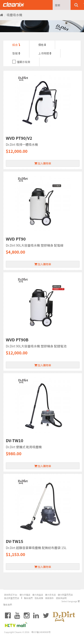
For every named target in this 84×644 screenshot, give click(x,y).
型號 (16, 53)
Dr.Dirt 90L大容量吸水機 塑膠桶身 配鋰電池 (36, 346)
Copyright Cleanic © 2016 (17, 632)
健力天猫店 (25, 595)
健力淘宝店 (38, 595)
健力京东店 (50, 595)
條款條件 (50, 598)
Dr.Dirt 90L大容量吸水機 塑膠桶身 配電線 (35, 245)
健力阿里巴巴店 (65, 595)
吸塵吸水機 (15, 15)
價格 (42, 45)
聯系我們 (28, 598)
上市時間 (45, 53)
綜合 (16, 45)
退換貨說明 (61, 598)
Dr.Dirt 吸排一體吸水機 (22, 144)
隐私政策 (39, 598)
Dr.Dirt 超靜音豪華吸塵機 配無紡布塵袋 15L (36, 548)
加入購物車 (43, 163)
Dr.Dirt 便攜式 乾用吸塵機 (24, 447)
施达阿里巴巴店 (12, 598)
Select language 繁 (71, 601)
